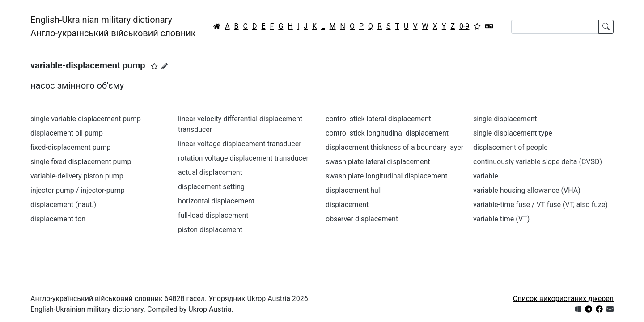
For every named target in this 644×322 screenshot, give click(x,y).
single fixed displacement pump (81, 162)
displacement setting (211, 187)
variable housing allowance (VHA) (527, 190)
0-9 (464, 26)
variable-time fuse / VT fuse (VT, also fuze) (540, 205)
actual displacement (210, 172)
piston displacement (210, 230)
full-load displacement (213, 215)
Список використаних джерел (563, 299)
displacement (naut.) (63, 205)
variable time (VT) (501, 219)
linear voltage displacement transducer (240, 144)
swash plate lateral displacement (378, 162)
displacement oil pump (67, 133)
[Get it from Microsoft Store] (578, 309)
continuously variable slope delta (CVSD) (538, 162)
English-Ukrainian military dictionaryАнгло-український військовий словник (113, 26)
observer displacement (362, 219)
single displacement (505, 119)
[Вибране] (477, 26)
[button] (154, 66)
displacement (347, 205)
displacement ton (58, 219)
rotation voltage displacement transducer (243, 158)
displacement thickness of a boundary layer (394, 147)
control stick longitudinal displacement (387, 133)
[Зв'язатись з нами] (610, 309)
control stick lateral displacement (378, 119)
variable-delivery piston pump (77, 176)
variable (486, 176)
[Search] (555, 27)
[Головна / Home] (217, 26)
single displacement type (513, 133)
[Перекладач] (489, 26)
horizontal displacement (216, 201)
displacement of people (511, 147)
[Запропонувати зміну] (165, 66)
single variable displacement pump (86, 119)
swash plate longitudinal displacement (387, 176)
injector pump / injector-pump (78, 190)
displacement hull (354, 190)
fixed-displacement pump (71, 147)
